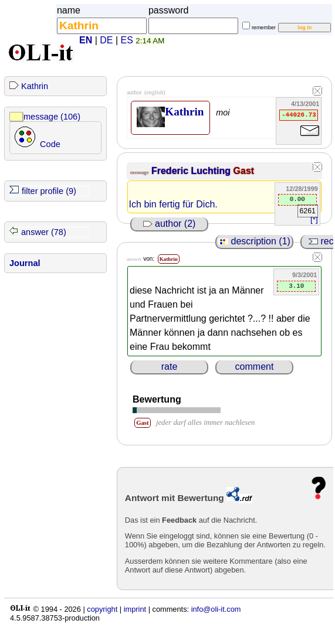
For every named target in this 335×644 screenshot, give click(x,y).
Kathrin (35, 86)
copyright (102, 609)
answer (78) (44, 232)
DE (106, 40)
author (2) (170, 224)
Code (50, 144)
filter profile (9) (49, 191)
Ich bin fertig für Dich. (173, 204)
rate (170, 367)
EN (86, 40)
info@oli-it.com (216, 609)
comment (255, 367)
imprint (135, 609)
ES (127, 40)
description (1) (254, 241)
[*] (314, 219)
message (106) (52, 117)
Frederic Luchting (192, 171)
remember (264, 28)
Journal (25, 263)
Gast (244, 171)
